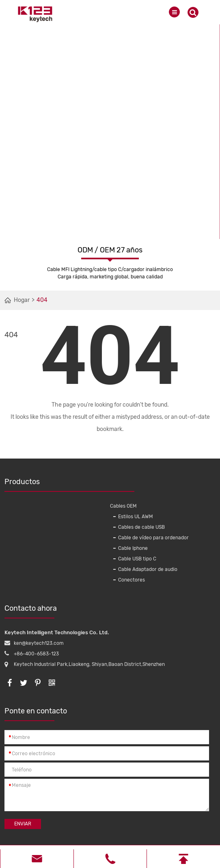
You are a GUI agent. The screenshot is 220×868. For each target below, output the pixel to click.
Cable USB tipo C (137, 559)
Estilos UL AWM (136, 517)
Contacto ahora (31, 611)
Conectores (132, 580)
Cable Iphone (133, 548)
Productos (55, 485)
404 (42, 300)
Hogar (22, 300)
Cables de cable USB (141, 527)
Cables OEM (123, 506)
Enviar (23, 824)
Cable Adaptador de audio (148, 569)
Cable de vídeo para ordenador (153, 538)
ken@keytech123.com (39, 643)
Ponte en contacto (36, 714)
